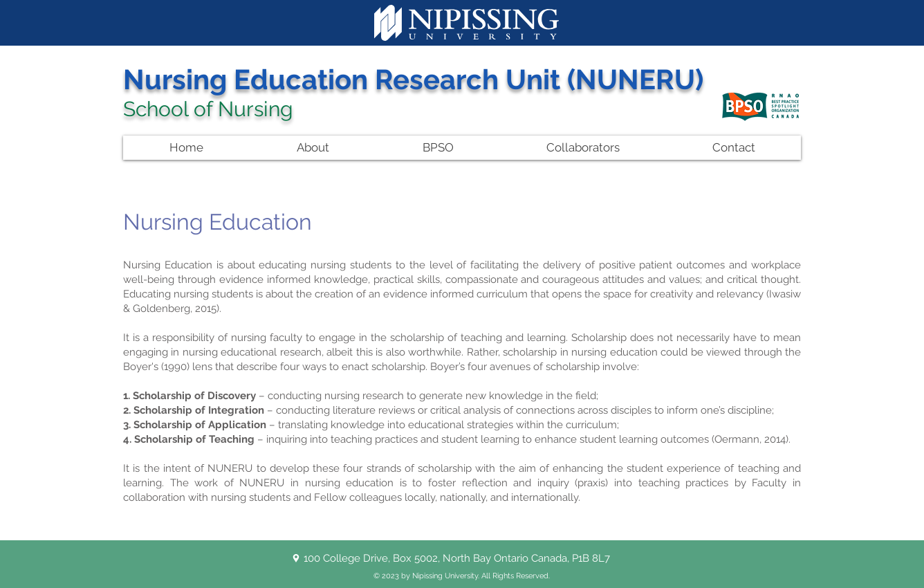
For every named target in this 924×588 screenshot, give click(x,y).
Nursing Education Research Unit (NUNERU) (413, 79)
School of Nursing (208, 109)
